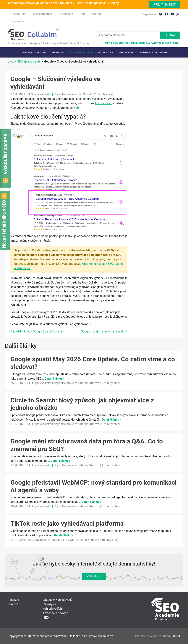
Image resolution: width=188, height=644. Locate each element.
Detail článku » (54, 379)
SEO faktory (106, 52)
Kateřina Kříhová (88, 383)
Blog (83, 14)
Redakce (13, 600)
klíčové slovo (104, 103)
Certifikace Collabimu (153, 52)
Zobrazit (94, 576)
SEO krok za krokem (34, 52)
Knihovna (58, 52)
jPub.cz (176, 636)
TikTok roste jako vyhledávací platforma (67, 523)
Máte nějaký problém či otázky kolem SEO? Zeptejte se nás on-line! (143, 43)
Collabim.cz (18, 14)
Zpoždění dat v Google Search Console (37, 331)
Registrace (149, 14)
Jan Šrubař (85, 94)
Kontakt (13, 604)
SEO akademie (42, 14)
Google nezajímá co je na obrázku (104, 331)
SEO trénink (126, 52)
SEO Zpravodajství (81, 52)
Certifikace (66, 14)
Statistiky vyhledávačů (58, 600)
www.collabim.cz (102, 636)
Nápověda (17, 21)
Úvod (11, 62)
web (76, 108)
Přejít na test (164, 5)
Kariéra (97, 14)
